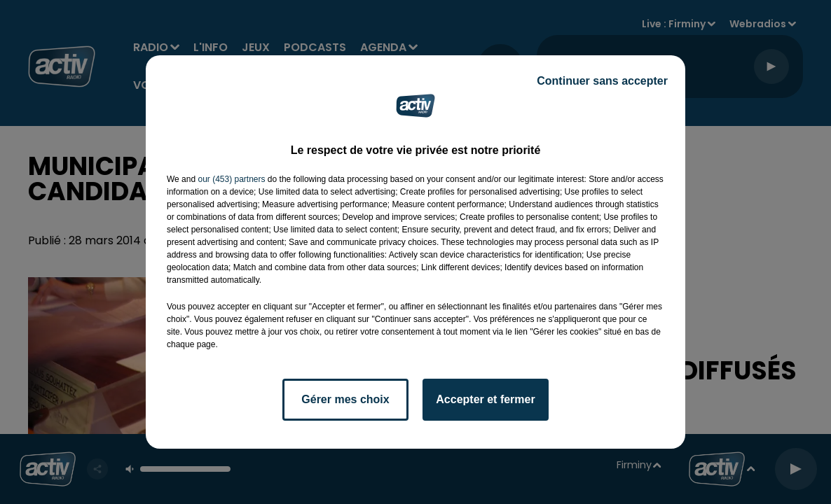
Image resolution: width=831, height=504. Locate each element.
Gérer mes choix (345, 399)
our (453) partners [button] (231, 179)
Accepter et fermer (485, 399)
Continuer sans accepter (602, 81)
